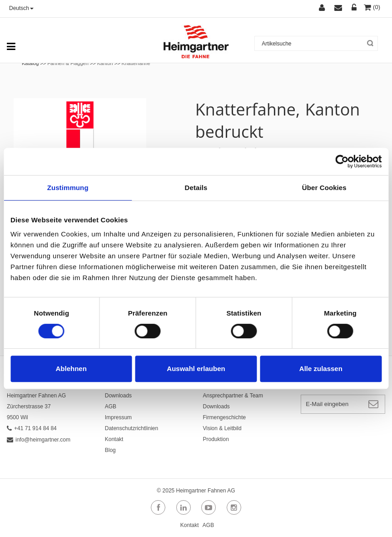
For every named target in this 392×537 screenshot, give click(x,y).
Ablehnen (71, 369)
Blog (110, 450)
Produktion (216, 439)
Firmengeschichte (225, 417)
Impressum (118, 417)
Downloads (118, 396)
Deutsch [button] (21, 8)
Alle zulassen (321, 369)
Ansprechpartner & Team (233, 396)
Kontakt (114, 439)
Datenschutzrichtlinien (131, 428)
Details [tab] (196, 188)
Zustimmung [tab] (68, 188)
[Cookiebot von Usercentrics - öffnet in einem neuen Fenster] (342, 161)
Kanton (105, 63)
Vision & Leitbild (222, 428)
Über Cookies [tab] (324, 188)
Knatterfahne (136, 63)
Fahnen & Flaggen (68, 63)
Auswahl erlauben (196, 369)
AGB (111, 407)
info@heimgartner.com (39, 440)
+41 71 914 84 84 (32, 428)
